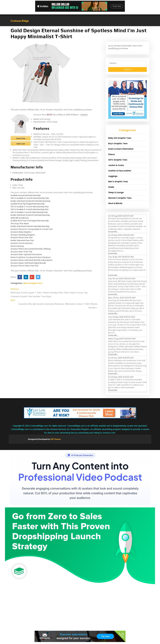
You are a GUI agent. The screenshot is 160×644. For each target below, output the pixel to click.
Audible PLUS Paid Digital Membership (28, 204)
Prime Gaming (17, 246)
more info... (113, 232)
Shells (111, 187)
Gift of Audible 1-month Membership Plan (29, 212)
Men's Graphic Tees (33, 283)
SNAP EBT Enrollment (20, 218)
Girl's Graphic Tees (118, 160)
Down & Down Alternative (121, 149)
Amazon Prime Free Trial (21, 238)
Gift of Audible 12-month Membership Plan (30, 198)
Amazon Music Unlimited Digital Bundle (28, 263)
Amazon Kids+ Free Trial (21, 252)
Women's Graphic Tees (120, 198)
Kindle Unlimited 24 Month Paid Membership (31, 201)
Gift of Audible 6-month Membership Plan (30, 209)
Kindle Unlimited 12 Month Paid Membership (30, 215)
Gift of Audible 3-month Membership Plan (30, 207)
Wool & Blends (115, 203)
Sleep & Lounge (116, 192)
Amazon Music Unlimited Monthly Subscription (32, 260)
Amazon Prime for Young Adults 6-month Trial (31, 229)
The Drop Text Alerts (20, 223)
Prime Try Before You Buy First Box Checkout (31, 257)
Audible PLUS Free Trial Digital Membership (30, 221)
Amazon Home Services (22, 243)
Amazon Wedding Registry (23, 235)
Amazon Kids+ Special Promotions (26, 254)
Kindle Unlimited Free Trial (22, 240)
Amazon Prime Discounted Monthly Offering (31, 249)
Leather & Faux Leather (120, 171)
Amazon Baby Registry (21, 232)
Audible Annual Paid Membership (26, 195)
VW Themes (55, 439)
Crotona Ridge (20, 21)
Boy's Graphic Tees (118, 144)
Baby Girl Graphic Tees (120, 138)
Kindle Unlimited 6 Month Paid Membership (30, 226)
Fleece (111, 154)
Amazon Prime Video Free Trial (24, 266)
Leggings (113, 176)
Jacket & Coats (116, 165)
